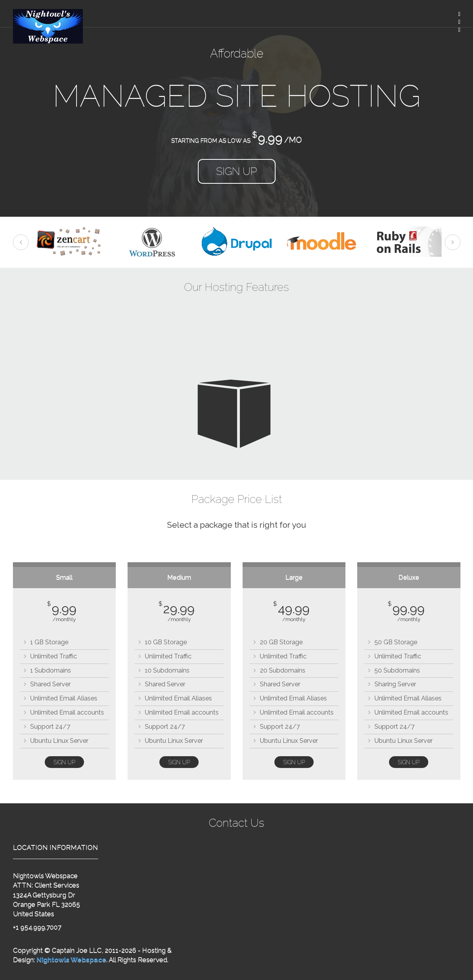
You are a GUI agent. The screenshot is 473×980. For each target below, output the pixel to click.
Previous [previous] (21, 242)
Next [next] (453, 242)
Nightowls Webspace (71, 960)
